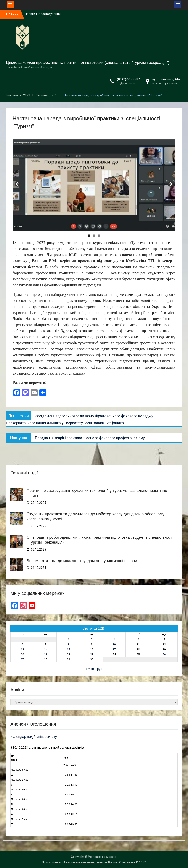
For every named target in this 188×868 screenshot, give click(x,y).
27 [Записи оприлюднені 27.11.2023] (22, 659)
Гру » (99, 669)
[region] (94, 185)
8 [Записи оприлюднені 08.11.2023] (69, 645)
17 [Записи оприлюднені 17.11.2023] (114, 650)
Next (170, 184)
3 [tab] (99, 236)
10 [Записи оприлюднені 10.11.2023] (114, 645)
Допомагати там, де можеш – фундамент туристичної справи (82, 561)
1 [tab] (89, 236)
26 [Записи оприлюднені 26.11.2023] (164, 655)
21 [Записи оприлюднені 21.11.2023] (46, 655)
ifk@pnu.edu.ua (126, 84)
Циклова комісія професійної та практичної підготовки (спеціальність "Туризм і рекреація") (88, 63)
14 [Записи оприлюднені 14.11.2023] (46, 650)
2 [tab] (94, 236)
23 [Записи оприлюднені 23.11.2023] (92, 655)
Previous (18, 184)
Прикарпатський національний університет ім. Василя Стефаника (88, 862)
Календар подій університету (34, 737)
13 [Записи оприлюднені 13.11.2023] (22, 650)
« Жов (90, 669)
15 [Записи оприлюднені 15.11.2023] (69, 650)
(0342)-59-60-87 (128, 79)
